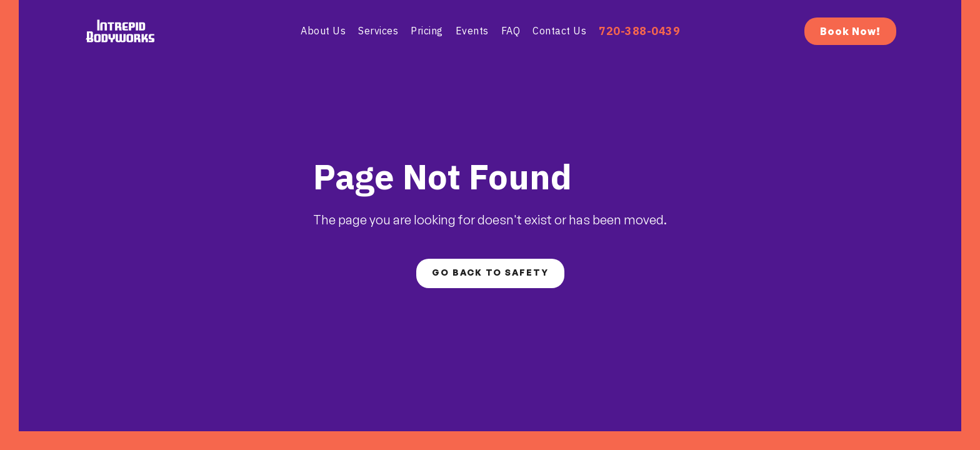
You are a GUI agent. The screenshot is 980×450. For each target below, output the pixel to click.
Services (378, 31)
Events (472, 31)
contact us (559, 31)
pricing (427, 31)
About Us (323, 31)
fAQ (511, 31)
